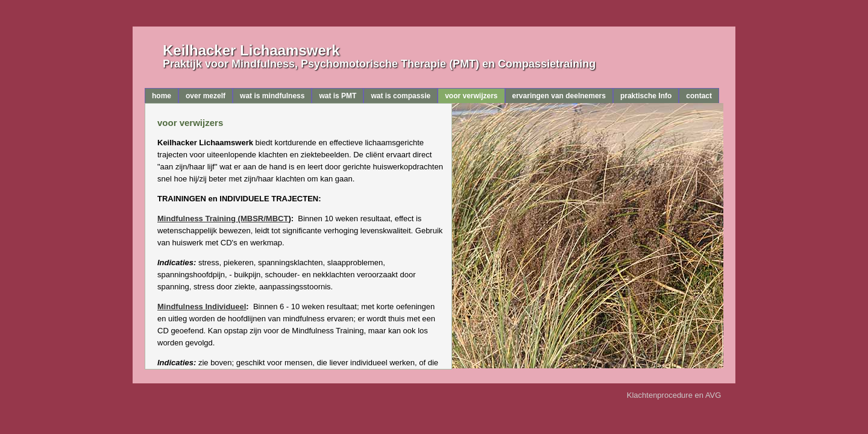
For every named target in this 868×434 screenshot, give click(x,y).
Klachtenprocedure (660, 395)
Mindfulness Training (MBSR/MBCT (223, 219)
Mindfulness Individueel (202, 307)
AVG (714, 395)
